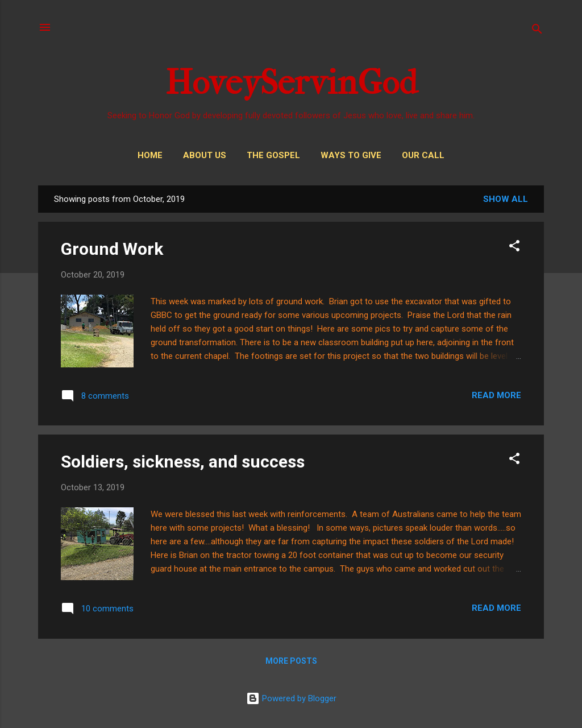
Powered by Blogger (291, 698)
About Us (205, 155)
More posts (291, 661)
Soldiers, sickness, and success (183, 462)
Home (150, 155)
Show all (506, 199)
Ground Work (112, 249)
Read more (496, 395)
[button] (514, 248)
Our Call (423, 155)
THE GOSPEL (273, 155)
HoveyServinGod (291, 83)
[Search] (537, 31)
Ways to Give (351, 155)
